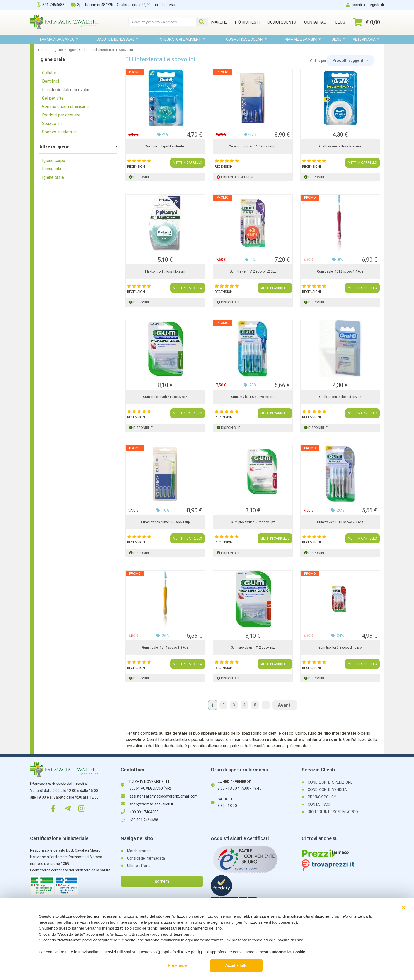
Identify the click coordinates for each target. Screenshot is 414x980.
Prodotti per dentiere (61, 115)
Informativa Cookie (288, 952)
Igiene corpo (54, 160)
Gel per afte (53, 98)
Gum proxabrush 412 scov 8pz (253, 648)
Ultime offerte (139, 866)
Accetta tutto (236, 965)
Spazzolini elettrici (59, 132)
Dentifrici (50, 81)
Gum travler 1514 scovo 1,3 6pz (165, 648)
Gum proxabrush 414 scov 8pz (165, 397)
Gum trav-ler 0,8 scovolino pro (340, 648)
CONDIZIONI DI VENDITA (327, 790)
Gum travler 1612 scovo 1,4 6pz (340, 271)
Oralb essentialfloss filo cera (340, 146)
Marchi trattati (139, 851)
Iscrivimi (162, 881)
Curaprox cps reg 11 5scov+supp (253, 146)
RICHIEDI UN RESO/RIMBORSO (333, 812)
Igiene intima (54, 169)
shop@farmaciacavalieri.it (147, 804)
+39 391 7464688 (140, 812)
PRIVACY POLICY (322, 797)
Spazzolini (52, 123)
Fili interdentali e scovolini (66, 90)
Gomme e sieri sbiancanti (65, 107)
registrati (376, 5)
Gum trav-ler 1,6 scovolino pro (253, 397)
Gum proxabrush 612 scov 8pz (253, 522)
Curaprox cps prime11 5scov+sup (165, 522)
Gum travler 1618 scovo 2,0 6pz (340, 522)
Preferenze (178, 965)
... (266, 705)
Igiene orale (53, 177)
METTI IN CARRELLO (188, 163)
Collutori (50, 73)
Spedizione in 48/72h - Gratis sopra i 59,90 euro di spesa (123, 5)
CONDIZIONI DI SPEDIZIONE (330, 782)
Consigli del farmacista (146, 858)
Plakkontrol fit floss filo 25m (165, 271)
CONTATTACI (319, 804)
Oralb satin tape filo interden (165, 146)
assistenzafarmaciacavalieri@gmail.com (159, 796)
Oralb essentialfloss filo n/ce (340, 397)
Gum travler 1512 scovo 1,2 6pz (253, 271)
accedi (356, 5)
